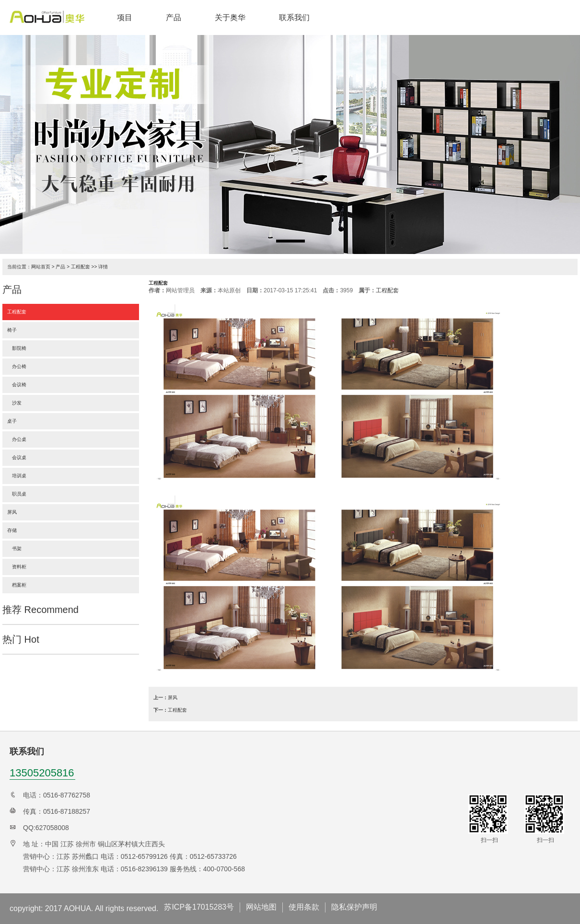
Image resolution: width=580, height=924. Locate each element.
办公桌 (17, 439)
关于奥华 (230, 17)
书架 (14, 549)
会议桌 (17, 457)
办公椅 (17, 366)
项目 (125, 17)
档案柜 (17, 585)
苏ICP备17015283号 (199, 907)
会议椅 (17, 385)
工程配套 (81, 267)
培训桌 (17, 476)
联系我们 (294, 17)
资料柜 (17, 567)
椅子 (12, 330)
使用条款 (304, 907)
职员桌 (17, 494)
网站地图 (261, 907)
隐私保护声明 (354, 907)
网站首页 (41, 267)
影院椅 (17, 348)
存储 (12, 530)
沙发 (14, 403)
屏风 (12, 512)
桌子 (12, 421)
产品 (174, 17)
